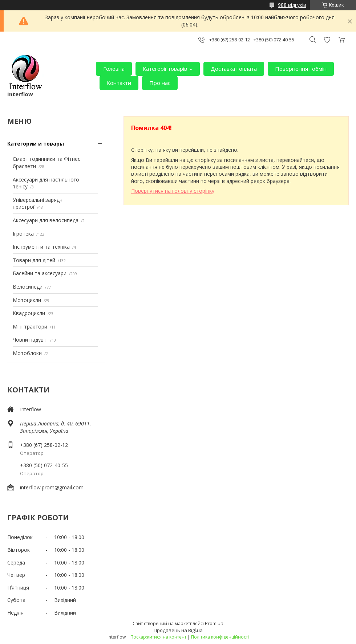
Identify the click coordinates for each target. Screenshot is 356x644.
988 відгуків (292, 5)
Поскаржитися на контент (158, 637)
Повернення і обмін (301, 69)
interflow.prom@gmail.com (52, 487)
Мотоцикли (27, 300)
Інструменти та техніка (41, 247)
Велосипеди (28, 287)
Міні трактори (30, 327)
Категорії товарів (165, 69)
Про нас (160, 83)
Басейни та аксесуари (40, 273)
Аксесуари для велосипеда (46, 220)
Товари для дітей (34, 260)
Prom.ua (214, 623)
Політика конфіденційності (220, 637)
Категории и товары (36, 144)
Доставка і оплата (234, 69)
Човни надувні (30, 340)
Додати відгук (327, 40)
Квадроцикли (29, 313)
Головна (114, 69)
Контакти (119, 83)
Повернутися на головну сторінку (173, 191)
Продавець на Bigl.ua (178, 630)
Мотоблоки (27, 353)
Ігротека (23, 234)
